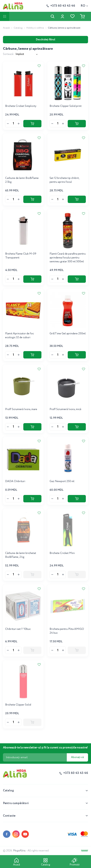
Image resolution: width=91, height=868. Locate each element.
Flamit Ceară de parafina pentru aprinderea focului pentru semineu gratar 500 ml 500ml (68, 258)
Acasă (6, 28)
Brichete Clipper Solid (18, 705)
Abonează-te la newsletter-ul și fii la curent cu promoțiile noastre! (45, 748)
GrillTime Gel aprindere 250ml (68, 334)
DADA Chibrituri (15, 481)
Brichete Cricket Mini (62, 553)
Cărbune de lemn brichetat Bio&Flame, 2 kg (21, 555)
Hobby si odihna (35, 28)
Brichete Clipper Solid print (66, 106)
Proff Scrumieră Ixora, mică (65, 409)
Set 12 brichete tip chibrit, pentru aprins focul (64, 180)
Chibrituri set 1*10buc (18, 629)
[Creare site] (85, 851)
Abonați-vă (77, 757)
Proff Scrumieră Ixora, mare (21, 409)
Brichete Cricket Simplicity (21, 106)
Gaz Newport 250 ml (62, 481)
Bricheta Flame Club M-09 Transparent (21, 256)
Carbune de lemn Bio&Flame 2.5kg (22, 180)
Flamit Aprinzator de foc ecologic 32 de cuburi (20, 336)
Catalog (18, 28)
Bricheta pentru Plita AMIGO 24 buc (67, 631)
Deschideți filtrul (45, 40)
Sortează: (9, 54)
